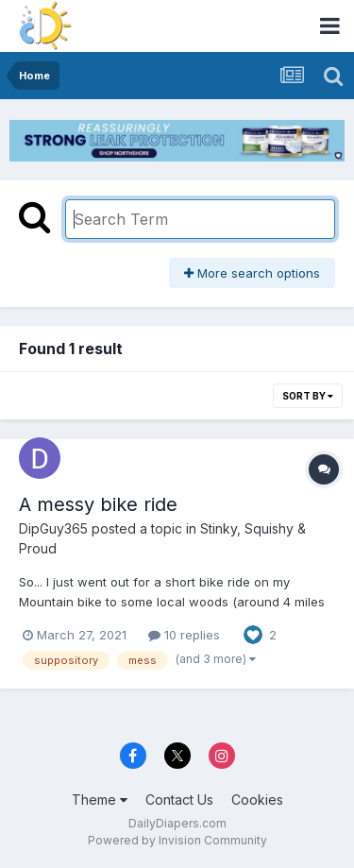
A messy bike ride (98, 504)
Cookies (257, 800)
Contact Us (179, 800)
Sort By (308, 396)
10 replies (184, 635)
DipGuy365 (53, 528)
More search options (252, 273)
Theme (100, 800)
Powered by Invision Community (177, 840)
